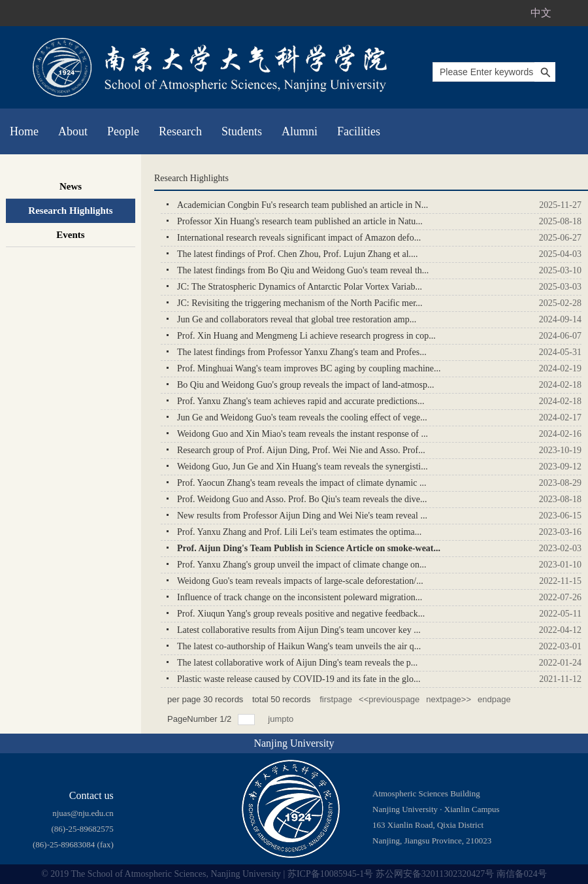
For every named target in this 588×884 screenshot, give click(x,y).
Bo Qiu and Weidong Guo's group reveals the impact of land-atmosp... (305, 385)
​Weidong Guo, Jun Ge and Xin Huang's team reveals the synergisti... (302, 467)
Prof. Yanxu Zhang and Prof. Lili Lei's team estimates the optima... (299, 532)
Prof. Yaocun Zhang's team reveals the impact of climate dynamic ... (302, 483)
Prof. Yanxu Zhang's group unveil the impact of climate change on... (302, 565)
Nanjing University (294, 743)
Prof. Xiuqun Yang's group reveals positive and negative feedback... (301, 614)
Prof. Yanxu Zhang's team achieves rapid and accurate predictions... (301, 401)
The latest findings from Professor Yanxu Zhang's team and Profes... (302, 352)
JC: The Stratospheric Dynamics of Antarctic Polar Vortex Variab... (300, 287)
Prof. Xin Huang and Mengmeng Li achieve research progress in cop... (306, 336)
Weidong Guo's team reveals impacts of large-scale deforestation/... (300, 581)
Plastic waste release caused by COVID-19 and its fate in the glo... (299, 679)
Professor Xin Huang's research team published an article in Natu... (300, 221)
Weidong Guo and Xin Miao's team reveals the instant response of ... (302, 434)
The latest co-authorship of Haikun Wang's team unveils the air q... (299, 646)
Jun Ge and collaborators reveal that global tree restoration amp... (297, 319)
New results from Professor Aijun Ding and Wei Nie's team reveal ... (302, 516)
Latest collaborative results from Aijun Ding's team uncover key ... (299, 630)
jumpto (282, 719)
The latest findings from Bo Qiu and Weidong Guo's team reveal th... (303, 270)
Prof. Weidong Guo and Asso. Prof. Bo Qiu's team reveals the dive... (302, 499)
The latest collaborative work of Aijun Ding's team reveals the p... (297, 663)
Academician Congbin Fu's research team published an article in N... (302, 205)
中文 (541, 13)
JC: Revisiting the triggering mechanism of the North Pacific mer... (300, 303)
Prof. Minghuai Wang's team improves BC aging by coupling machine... (309, 368)
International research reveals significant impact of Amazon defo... (299, 238)
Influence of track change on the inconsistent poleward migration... (300, 597)
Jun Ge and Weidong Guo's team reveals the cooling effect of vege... (302, 417)
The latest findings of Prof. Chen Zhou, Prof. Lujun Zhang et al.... (298, 254)
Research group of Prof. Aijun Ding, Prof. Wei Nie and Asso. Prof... (301, 450)
